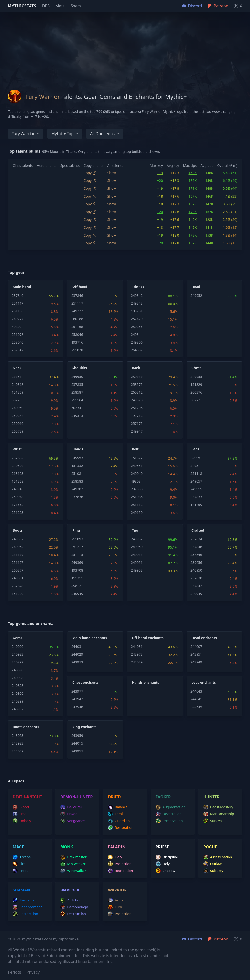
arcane (22, 857)
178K (193, 212)
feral (115, 814)
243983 (18, 743)
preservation (169, 821)
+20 (160, 181)
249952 (196, 295)
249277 (18, 319)
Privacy (33, 972)
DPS (46, 6)
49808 (136, 481)
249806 (137, 342)
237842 (18, 350)
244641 (196, 699)
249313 (77, 416)
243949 (196, 662)
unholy (22, 821)
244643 (196, 691)
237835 (77, 384)
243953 (18, 736)
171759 (196, 505)
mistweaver (73, 864)
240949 (77, 594)
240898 (18, 686)
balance (118, 807)
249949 (137, 473)
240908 (18, 678)
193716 (77, 342)
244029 (77, 654)
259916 (18, 423)
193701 (137, 311)
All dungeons (105, 134)
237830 (137, 489)
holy (115, 857)
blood (21, 807)
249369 (77, 562)
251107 (18, 562)
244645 (196, 707)
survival (213, 821)
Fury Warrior (26, 134)
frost (20, 814)
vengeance (73, 821)
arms (116, 900)
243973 (77, 662)
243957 (77, 751)
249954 (18, 547)
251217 (77, 547)
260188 (77, 319)
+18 (160, 196)
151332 (77, 466)
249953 (77, 458)
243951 (196, 654)
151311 (77, 578)
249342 (137, 295)
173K (193, 235)
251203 (18, 512)
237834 (18, 458)
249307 (77, 489)
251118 (196, 473)
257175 (137, 423)
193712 (137, 416)
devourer (71, 807)
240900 (18, 647)
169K (193, 173)
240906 (18, 693)
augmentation (171, 807)
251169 (18, 555)
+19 (160, 173)
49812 (76, 586)
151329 (196, 384)
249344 (137, 334)
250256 (137, 327)
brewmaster (73, 857)
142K (193, 220)
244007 (196, 647)
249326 (18, 466)
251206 (137, 408)
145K (193, 227)
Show (112, 173)
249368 (18, 384)
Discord (192, 939)
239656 (137, 377)
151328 (18, 481)
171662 (18, 505)
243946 (77, 707)
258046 (18, 342)
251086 (137, 497)
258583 (77, 481)
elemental (24, 900)
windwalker (73, 871)
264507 (137, 350)
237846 (18, 295)
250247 (18, 416)
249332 (18, 539)
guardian (119, 821)
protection (120, 864)
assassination (218, 857)
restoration (121, 828)
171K (193, 188)
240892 (18, 662)
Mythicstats (22, 6)
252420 (137, 319)
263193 (18, 473)
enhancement (27, 907)
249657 (196, 481)
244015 (77, 743)
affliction (71, 900)
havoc (69, 814)
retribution (120, 871)
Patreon (218, 939)
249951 (196, 458)
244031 (77, 647)
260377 (18, 570)
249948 (18, 489)
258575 (137, 384)
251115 (77, 555)
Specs (76, 6)
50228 (17, 400)
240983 (18, 654)
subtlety (213, 871)
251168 (18, 311)
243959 (77, 736)
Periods (15, 972)
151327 (137, 458)
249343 (137, 303)
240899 (18, 701)
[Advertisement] (125, 46)
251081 (77, 473)
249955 (196, 377)
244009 (18, 751)
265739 (18, 431)
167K (193, 196)
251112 (137, 505)
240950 (18, 408)
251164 (77, 400)
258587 (77, 392)
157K (193, 243)
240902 (18, 709)
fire (19, 864)
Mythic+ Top (65, 134)
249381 (18, 578)
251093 (77, 539)
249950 (77, 377)
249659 (137, 512)
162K (193, 204)
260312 (137, 392)
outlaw (213, 864)
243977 (77, 691)
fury (115, 907)
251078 (18, 334)
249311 (196, 466)
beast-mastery (218, 807)
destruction (73, 914)
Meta (60, 6)
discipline (167, 857)
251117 (18, 303)
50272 (195, 400)
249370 (137, 400)
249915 (196, 489)
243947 (77, 699)
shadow (166, 871)
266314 (18, 377)
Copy (90, 173)
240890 (18, 670)
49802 (17, 327)
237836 (77, 497)
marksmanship (219, 814)
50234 (76, 408)
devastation (169, 814)
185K (193, 181)
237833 (196, 497)
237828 (18, 586)
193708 (77, 570)
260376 (196, 392)
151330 (18, 594)
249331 (137, 466)
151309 (18, 392)
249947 (137, 431)
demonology (74, 907)
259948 (18, 497)
